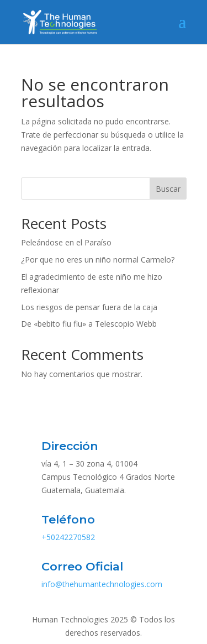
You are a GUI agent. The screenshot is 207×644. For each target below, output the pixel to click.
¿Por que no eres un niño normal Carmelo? (98, 260)
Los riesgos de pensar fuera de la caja (89, 307)
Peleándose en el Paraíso (66, 242)
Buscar (168, 189)
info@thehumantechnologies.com (102, 584)
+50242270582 (68, 537)
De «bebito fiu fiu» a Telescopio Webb (89, 324)
